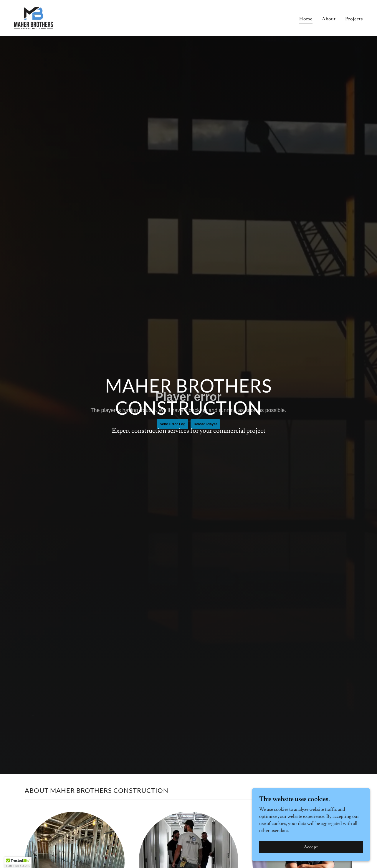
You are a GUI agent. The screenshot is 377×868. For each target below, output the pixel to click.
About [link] (329, 19)
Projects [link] (354, 19)
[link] (34, 17)
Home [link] (306, 19)
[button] (18, 862)
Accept (311, 847)
